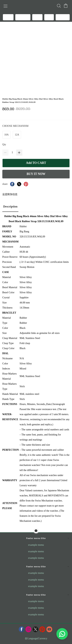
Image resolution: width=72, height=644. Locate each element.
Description (10, 206)
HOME (8, 17)
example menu (36, 545)
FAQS (49, 17)
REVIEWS (63, 17)
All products (23, 17)
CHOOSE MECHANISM (16, 126)
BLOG (37, 17)
